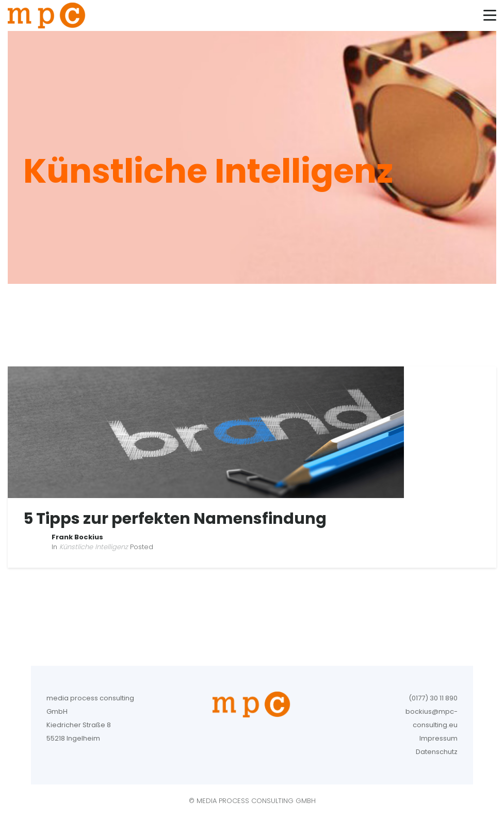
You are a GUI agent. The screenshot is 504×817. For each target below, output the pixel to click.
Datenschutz (437, 752)
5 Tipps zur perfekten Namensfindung (175, 519)
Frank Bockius (77, 537)
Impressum (438, 738)
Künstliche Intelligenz (94, 547)
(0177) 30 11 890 (433, 698)
